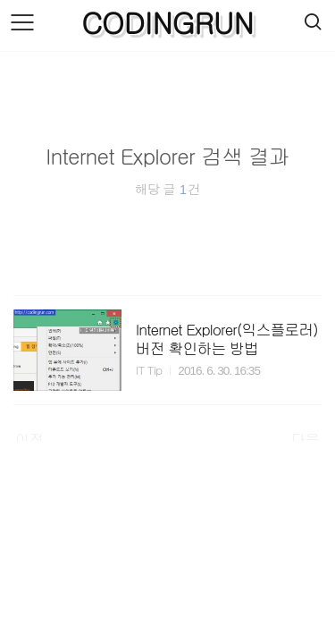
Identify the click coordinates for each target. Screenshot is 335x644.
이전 (29, 439)
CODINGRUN (167, 22)
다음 (306, 439)
